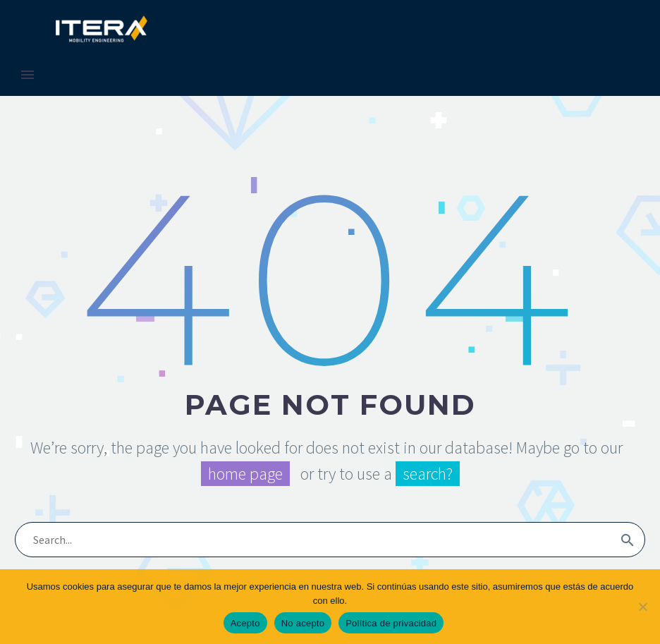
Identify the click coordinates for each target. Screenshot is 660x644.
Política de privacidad (391, 623)
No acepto (303, 623)
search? (428, 474)
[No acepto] (642, 607)
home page (245, 474)
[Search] (330, 540)
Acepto (245, 623)
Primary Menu (28, 75)
